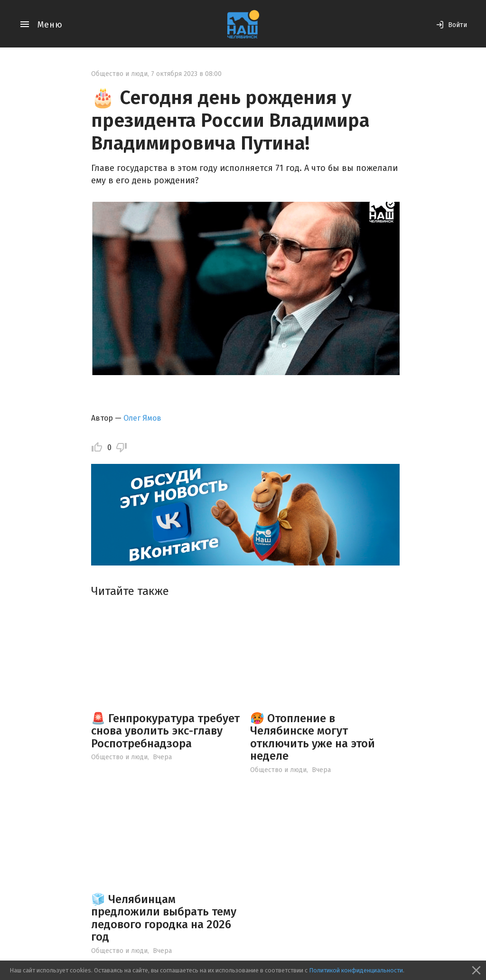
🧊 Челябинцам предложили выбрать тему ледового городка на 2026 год (164, 918)
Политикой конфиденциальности (356, 970)
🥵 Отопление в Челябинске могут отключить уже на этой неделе (313, 737)
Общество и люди (119, 74)
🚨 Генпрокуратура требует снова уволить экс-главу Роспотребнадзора (165, 731)
